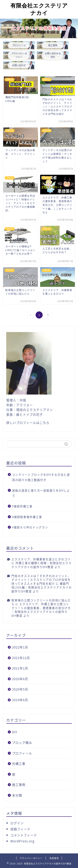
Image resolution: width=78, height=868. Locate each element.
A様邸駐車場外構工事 (27, 517)
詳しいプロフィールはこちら (28, 423)
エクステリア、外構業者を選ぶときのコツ (41, 559)
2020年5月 (20, 689)
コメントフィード (24, 835)
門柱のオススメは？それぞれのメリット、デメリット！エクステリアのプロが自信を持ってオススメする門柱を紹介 (41, 580)
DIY (15, 732)
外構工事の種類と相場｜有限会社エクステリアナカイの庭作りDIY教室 (41, 565)
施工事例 (19, 785)
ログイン (17, 823)
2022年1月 (20, 647)
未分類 (17, 795)
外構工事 (19, 764)
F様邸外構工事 (22, 506)
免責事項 (54, 858)
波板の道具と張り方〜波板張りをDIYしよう (41, 493)
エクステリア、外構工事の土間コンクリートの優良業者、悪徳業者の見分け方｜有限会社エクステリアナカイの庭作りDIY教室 (41, 610)
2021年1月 (20, 668)
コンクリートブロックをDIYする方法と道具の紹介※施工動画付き (41, 477)
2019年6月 (20, 700)
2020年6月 (20, 679)
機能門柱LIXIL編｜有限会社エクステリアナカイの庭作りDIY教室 (42, 587)
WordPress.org (22, 841)
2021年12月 (21, 658)
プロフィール (22, 753)
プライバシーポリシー (31, 858)
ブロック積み (22, 742)
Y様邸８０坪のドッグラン (30, 527)
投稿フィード (20, 829)
